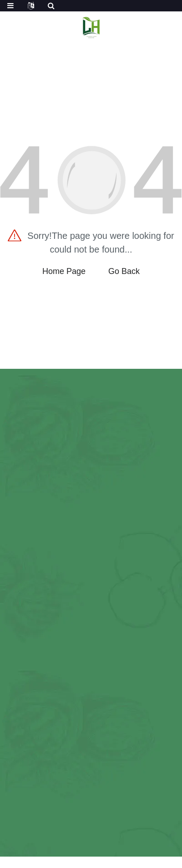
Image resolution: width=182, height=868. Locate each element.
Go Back (124, 271)
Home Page (64, 271)
